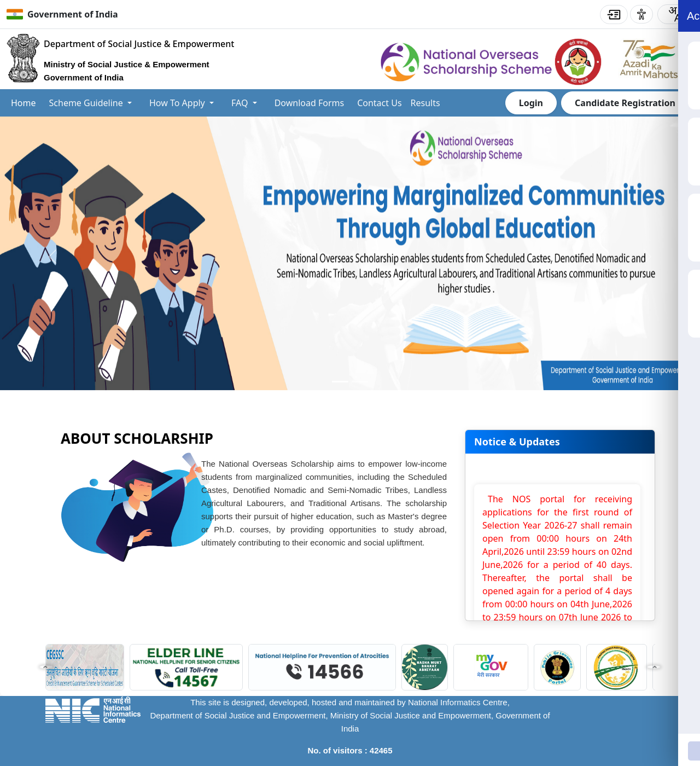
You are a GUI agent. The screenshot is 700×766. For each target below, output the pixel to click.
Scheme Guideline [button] (87, 103)
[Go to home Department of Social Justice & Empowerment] (120, 62)
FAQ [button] (241, 103)
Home (24, 103)
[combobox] (674, 14)
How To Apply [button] (178, 103)
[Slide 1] (360, 382)
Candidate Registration (625, 103)
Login (531, 103)
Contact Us (379, 103)
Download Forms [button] (310, 103)
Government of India (73, 14)
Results (425, 103)
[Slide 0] (340, 382)
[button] (46, 667)
